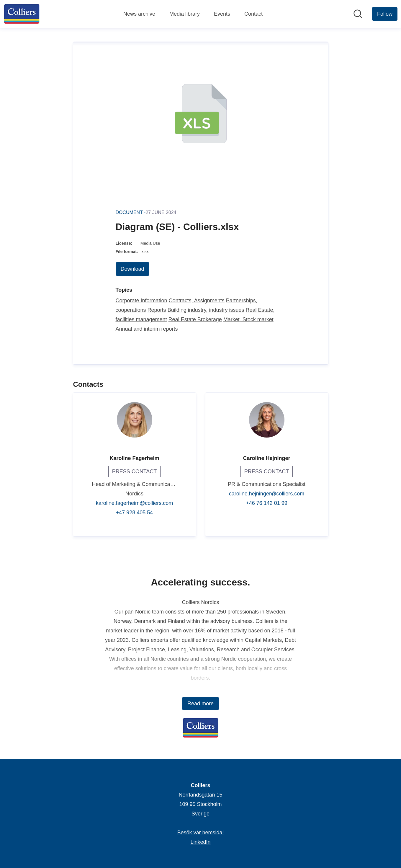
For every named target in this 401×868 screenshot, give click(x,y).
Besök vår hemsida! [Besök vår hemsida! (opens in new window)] (200, 833)
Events (222, 14)
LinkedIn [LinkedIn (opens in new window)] (200, 842)
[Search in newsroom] (358, 14)
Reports (157, 310)
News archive (139, 14)
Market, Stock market (248, 319)
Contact (253, 14)
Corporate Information (141, 301)
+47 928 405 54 (135, 513)
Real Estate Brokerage (195, 319)
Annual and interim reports (147, 329)
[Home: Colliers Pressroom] (22, 14)
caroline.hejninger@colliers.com (267, 494)
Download (132, 269)
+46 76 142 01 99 (267, 503)
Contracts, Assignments (197, 301)
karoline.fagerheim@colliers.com (134, 503)
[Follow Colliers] (385, 14)
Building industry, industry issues (206, 310)
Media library (185, 14)
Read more (201, 704)
